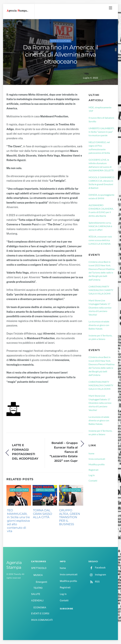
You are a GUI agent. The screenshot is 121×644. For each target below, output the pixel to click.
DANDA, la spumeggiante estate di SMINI (101, 196)
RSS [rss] (94, 582)
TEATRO (38, 588)
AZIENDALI (37, 601)
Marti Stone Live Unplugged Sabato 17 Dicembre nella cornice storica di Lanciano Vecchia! (100, 307)
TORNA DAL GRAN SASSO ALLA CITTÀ (43, 514)
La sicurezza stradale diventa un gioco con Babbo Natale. (99, 325)
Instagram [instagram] (97, 575)
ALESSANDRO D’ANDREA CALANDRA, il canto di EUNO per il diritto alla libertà (101, 210)
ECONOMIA (40, 608)
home (91, 453)
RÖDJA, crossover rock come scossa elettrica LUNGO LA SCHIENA (100, 240)
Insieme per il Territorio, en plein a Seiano (100, 337)
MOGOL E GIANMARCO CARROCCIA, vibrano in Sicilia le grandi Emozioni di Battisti (101, 183)
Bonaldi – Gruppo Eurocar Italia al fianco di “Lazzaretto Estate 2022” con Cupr (64, 452)
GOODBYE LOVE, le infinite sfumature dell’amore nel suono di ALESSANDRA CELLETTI (101, 165)
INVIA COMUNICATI (42, 620)
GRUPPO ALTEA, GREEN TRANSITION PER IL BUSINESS (70, 517)
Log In (92, 475)
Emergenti (42, 582)
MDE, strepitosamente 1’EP (100, 109)
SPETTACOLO (39, 568)
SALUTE (36, 594)
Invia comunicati (97, 459)
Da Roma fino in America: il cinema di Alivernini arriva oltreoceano (60, 54)
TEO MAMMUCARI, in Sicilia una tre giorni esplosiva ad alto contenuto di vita (18, 521)
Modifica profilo (97, 464)
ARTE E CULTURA (61, 41)
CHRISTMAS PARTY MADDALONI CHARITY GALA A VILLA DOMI (101, 290)
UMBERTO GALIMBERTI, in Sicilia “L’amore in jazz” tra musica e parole (102, 132)
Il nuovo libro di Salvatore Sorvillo (101, 119)
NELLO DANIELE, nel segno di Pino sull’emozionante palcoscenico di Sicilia (99, 147)
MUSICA (38, 575)
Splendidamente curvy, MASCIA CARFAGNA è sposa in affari (100, 226)
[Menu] (110, 8)
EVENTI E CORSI (40, 614)
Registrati (93, 470)
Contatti (93, 481)
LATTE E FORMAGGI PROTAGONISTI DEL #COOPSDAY (25, 452)
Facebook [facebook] (97, 568)
